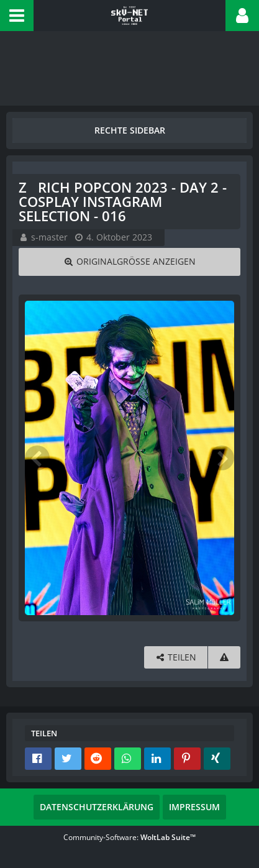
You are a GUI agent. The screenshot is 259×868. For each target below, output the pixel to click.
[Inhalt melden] (224, 658)
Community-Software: (129, 837)
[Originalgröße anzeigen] (129, 262)
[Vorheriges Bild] (37, 458)
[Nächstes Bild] (222, 458)
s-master (49, 237)
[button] (17, 16)
